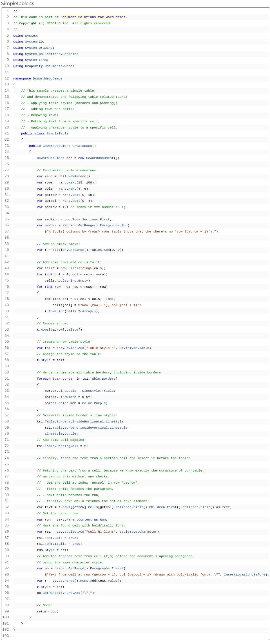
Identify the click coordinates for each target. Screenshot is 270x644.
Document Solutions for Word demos (93, 17)
